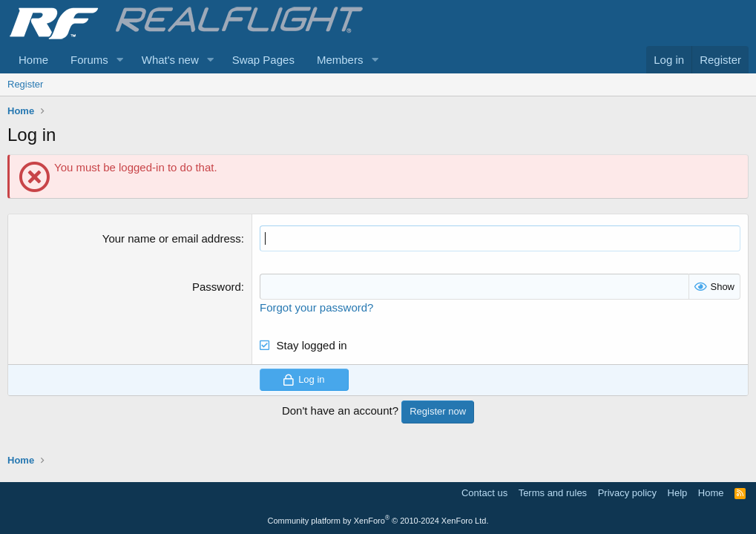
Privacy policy (627, 493)
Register (25, 84)
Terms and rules (553, 493)
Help (678, 493)
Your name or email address (172, 238)
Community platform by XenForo (378, 521)
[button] (120, 60)
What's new (170, 60)
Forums (89, 60)
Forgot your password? (316, 307)
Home (33, 60)
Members (340, 60)
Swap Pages (263, 60)
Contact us (484, 493)
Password (217, 287)
